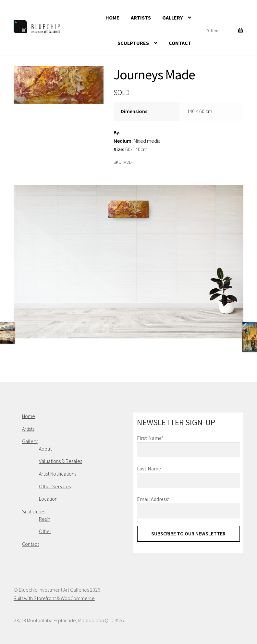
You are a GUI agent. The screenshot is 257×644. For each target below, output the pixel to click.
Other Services (55, 486)
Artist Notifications (58, 474)
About (45, 449)
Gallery (172, 18)
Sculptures (133, 43)
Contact (180, 43)
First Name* (150, 438)
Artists (141, 18)
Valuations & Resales (61, 461)
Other (45, 531)
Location (48, 499)
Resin (45, 519)
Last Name (149, 468)
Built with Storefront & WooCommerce (54, 598)
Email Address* (153, 499)
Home (112, 18)
